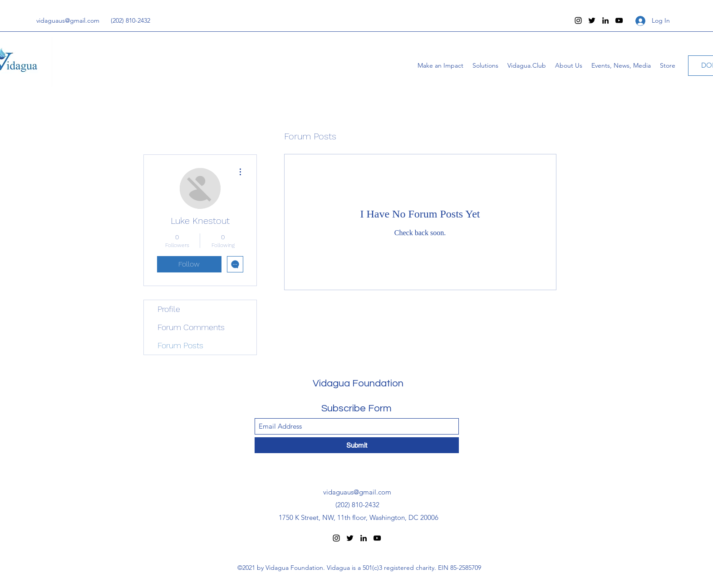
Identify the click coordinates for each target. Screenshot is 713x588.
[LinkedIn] (605, 20)
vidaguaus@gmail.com (68, 20)
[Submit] (357, 445)
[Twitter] (592, 20)
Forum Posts (180, 345)
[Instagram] (578, 20)
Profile (169, 309)
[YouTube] (619, 20)
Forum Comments (191, 327)
